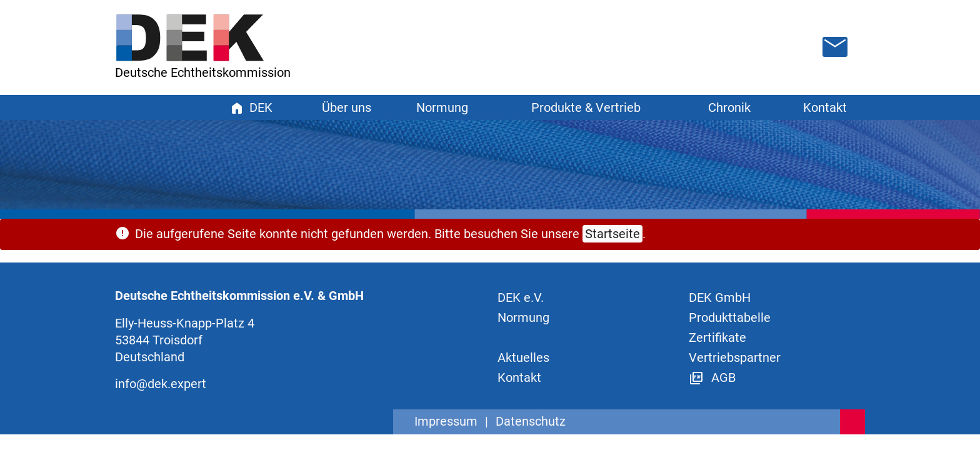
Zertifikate (717, 337)
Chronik (729, 107)
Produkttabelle (730, 317)
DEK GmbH (720, 297)
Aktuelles (523, 357)
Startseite (612, 234)
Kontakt (825, 107)
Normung (523, 317)
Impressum (446, 421)
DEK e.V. (521, 297)
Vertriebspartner (735, 357)
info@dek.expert (161, 384)
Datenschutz (531, 421)
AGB (712, 377)
